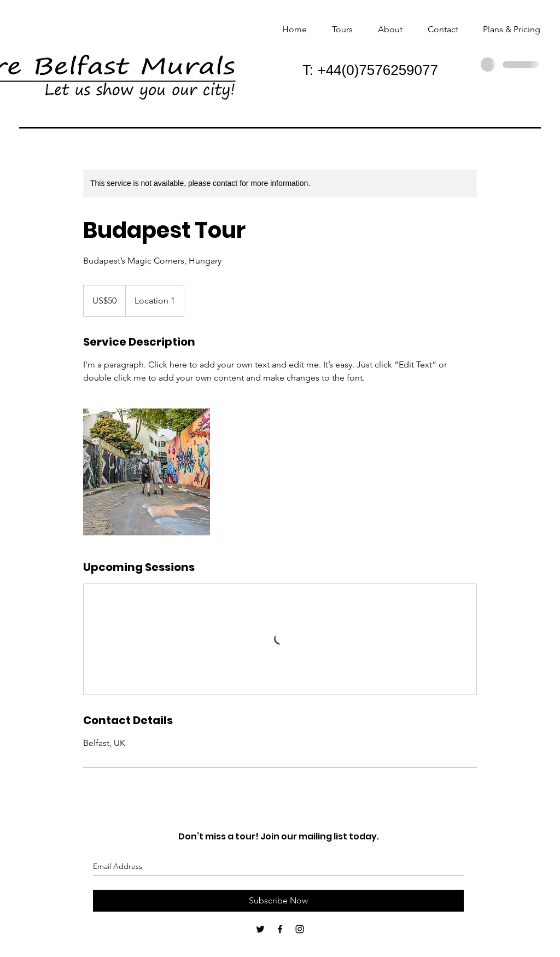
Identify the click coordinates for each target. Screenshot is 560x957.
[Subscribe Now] (278, 901)
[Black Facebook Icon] (280, 929)
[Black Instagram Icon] (300, 929)
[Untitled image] (147, 472)
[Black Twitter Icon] (260, 929)
